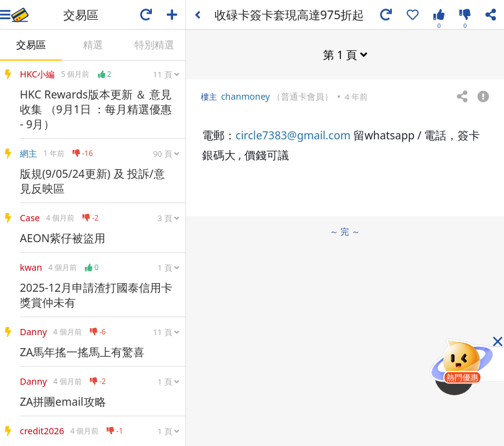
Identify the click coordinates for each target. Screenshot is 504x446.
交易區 (31, 45)
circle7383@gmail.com (293, 135)
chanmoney (245, 96)
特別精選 (154, 45)
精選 (93, 45)
